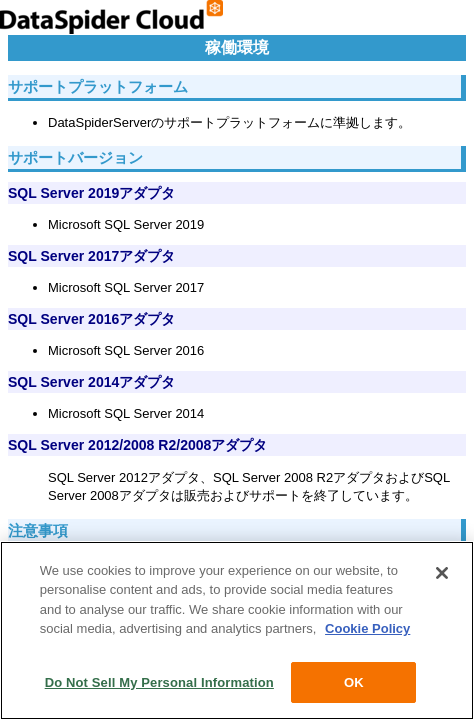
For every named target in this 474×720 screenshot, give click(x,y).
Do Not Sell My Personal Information (159, 683)
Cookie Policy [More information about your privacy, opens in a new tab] (367, 630)
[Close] (442, 574)
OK (354, 683)
